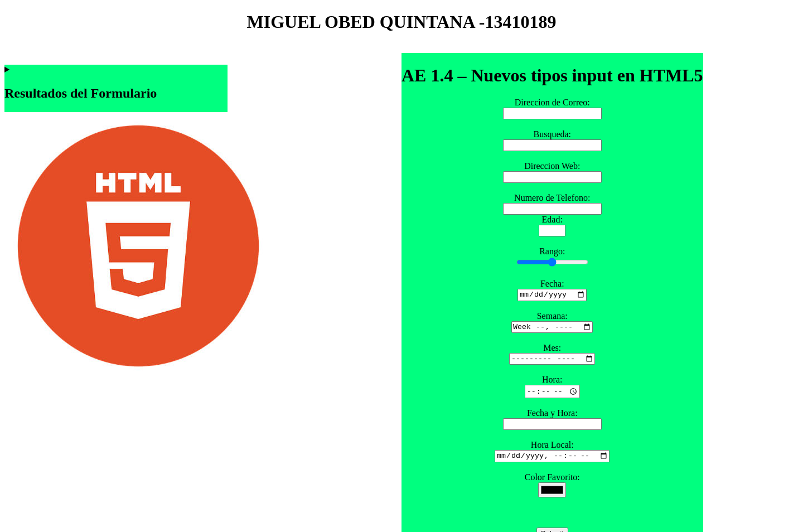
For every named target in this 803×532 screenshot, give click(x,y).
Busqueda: (552, 134)
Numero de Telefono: (552, 198)
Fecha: (552, 284)
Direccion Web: (552, 166)
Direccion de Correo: (552, 102)
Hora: (552, 384)
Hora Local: (552, 449)
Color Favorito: (552, 483)
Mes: (552, 350)
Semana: (552, 317)
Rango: (552, 251)
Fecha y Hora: (552, 417)
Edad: (552, 219)
